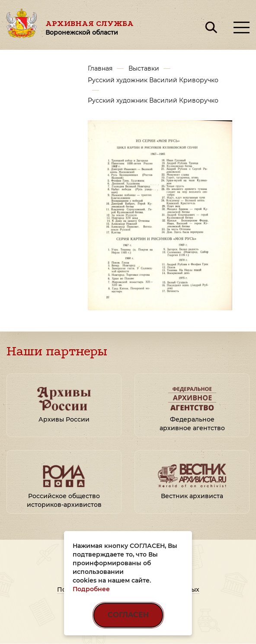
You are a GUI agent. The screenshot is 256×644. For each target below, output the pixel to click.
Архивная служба (90, 27)
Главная (100, 68)
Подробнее (91, 589)
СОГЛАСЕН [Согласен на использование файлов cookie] (128, 615)
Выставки (144, 68)
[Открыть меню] (242, 27)
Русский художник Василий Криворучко (153, 80)
